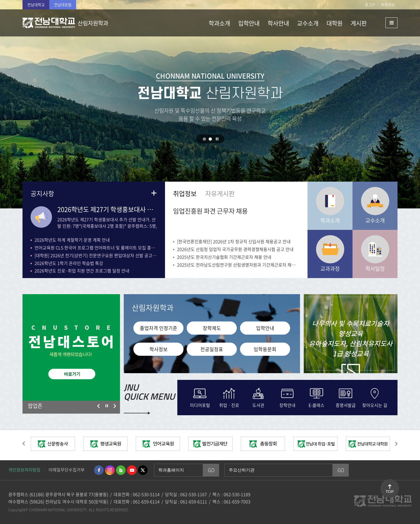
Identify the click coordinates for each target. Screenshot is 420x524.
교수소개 (375, 220)
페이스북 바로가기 (99, 470)
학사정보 (159, 349)
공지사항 (42, 193)
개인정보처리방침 (24, 470)
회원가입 (388, 5)
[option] (71, 347)
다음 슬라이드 (115, 406)
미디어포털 (200, 405)
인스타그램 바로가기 (110, 470)
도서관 (258, 405)
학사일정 (375, 269)
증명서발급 (346, 405)
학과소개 (330, 220)
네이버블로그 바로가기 (121, 470)
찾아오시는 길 (375, 405)
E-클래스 (316, 405)
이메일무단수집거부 (67, 470)
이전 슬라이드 (99, 406)
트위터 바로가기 (143, 470)
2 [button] (210, 139)
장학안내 (287, 405)
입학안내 (265, 328)
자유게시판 (220, 193)
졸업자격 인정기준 (159, 328)
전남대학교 (36, 5)
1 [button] (204, 139)
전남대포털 (63, 5)
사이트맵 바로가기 (384, 23)
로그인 (370, 5)
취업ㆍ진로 (229, 405)
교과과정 (330, 269)
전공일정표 (212, 349)
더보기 (154, 193)
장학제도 (212, 328)
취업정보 (185, 193)
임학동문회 (265, 349)
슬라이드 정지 (217, 139)
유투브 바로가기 (132, 470)
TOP (390, 492)
